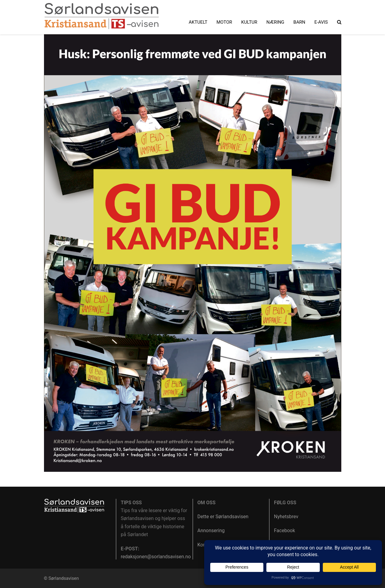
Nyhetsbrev (286, 517)
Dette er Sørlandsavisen (223, 517)
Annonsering (211, 531)
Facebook (284, 531)
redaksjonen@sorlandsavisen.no (156, 557)
